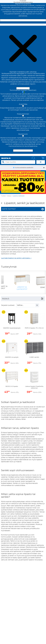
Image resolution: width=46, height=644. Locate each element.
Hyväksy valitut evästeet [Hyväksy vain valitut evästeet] (23, 151)
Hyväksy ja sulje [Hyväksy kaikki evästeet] (23, 20)
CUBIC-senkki (34, 357)
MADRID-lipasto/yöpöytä (12, 328)
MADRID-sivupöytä (12, 357)
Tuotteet (3, 196)
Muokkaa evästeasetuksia (23, 25)
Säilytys (9, 196)
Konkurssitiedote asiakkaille (24, 168)
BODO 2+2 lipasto (12, 386)
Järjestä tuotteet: (8, 305)
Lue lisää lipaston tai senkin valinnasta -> (16, 258)
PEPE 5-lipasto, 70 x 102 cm (34, 328)
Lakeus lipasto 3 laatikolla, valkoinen (34, 387)
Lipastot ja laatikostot (19, 196)
